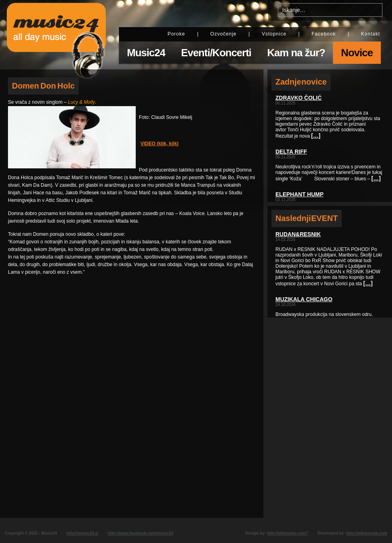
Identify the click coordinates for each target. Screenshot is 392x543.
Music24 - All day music (56, 35)
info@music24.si (82, 533)
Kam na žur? (296, 53)
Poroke (176, 34)
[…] (316, 136)
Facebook (324, 34)
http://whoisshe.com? (288, 533)
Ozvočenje (224, 34)
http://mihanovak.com (367, 533)
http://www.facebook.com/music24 (141, 533)
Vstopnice (274, 34)
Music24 (146, 53)
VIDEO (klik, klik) (159, 144)
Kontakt (370, 34)
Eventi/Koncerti (216, 53)
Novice (357, 53)
